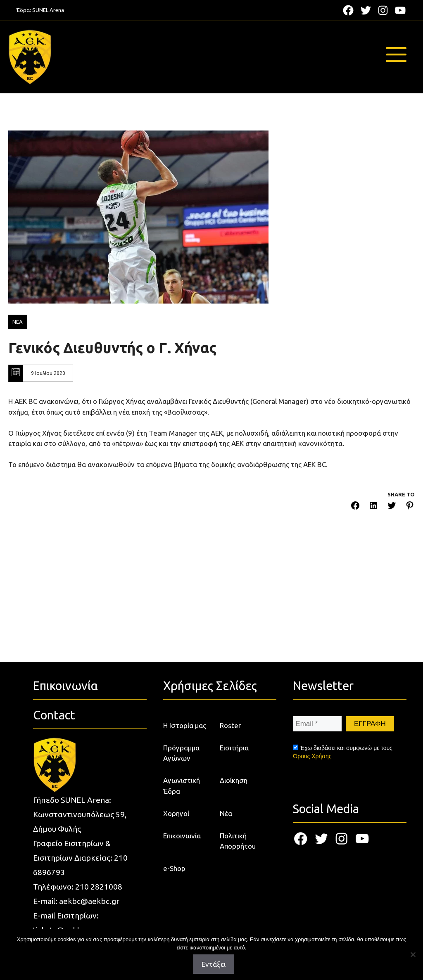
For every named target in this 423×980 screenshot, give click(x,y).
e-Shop (174, 868)
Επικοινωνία (182, 836)
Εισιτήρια (234, 748)
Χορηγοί (176, 813)
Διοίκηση (234, 780)
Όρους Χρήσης (312, 756)
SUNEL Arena (48, 10)
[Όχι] (413, 954)
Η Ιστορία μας (185, 725)
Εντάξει (214, 964)
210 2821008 (99, 887)
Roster (230, 725)
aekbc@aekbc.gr (89, 901)
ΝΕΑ (18, 322)
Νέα (226, 813)
